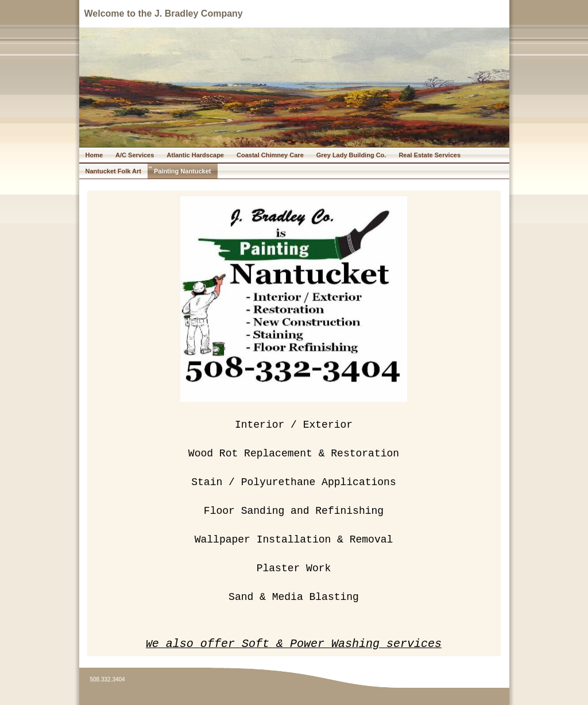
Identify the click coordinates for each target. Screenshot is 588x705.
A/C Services (135, 155)
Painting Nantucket (183, 171)
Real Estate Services (430, 155)
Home (94, 155)
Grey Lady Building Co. (351, 155)
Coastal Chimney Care (270, 155)
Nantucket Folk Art (113, 171)
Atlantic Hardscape (195, 155)
